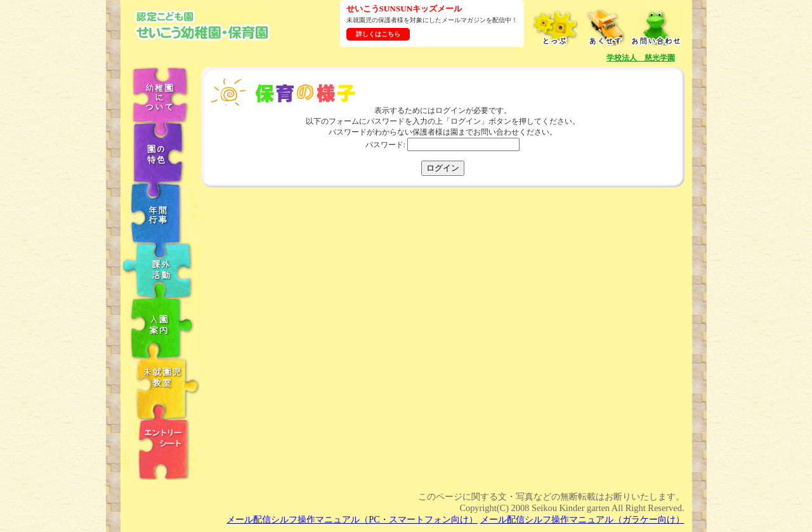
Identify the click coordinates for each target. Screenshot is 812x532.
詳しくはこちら (378, 34)
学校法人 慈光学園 (641, 58)
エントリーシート (161, 449)
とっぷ (554, 28)
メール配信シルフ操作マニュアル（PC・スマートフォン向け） (352, 519)
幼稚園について (161, 94)
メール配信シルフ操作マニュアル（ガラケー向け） (582, 519)
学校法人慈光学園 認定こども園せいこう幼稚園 (202, 25)
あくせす (605, 28)
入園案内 (161, 327)
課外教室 (161, 270)
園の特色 (161, 153)
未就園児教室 (161, 388)
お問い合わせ (656, 28)
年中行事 (161, 214)
